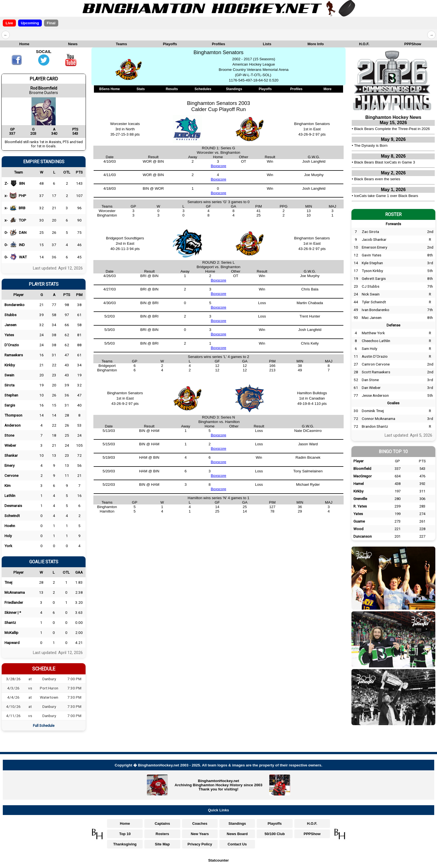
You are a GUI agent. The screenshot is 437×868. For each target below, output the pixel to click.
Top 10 (125, 834)
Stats (141, 89)
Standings (234, 89)
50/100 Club (275, 834)
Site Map (162, 844)
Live (9, 23)
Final (51, 23)
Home (24, 44)
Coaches (200, 823)
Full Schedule (44, 725)
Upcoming (30, 23)
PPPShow (413, 44)
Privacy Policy (200, 844)
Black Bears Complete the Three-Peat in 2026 (392, 129)
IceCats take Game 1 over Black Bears (386, 196)
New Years (200, 834)
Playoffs (170, 44)
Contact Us (237, 844)
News (73, 44)
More (328, 89)
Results (172, 89)
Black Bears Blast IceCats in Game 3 (385, 162)
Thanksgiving (125, 844)
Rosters (162, 834)
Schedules (203, 89)
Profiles (219, 44)
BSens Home (110, 89)
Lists (267, 44)
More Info (316, 44)
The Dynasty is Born (371, 146)
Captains (162, 823)
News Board (237, 834)
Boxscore (219, 166)
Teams (121, 44)
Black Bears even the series (377, 179)
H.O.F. (364, 44)
